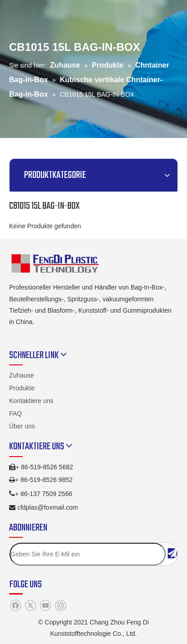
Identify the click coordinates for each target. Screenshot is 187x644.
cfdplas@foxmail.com (48, 507)
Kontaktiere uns (31, 401)
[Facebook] (15, 605)
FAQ (15, 413)
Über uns (22, 426)
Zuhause (21, 375)
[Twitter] (30, 605)
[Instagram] (60, 605)
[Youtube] (45, 605)
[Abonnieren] (172, 553)
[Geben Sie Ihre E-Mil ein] (88, 554)
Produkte (22, 388)
